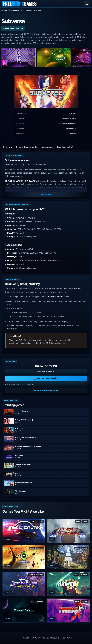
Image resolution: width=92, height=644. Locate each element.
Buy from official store (45, 390)
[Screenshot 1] (19, 58)
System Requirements (26, 147)
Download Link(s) (65, 147)
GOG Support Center (55, 343)
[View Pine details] (68, 557)
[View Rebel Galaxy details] (24, 531)
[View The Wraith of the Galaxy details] (68, 531)
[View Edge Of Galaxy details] (24, 610)
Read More (46, 194)
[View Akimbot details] (68, 584)
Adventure (14, 10)
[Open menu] (87, 4)
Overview (7, 147)
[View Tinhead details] (68, 610)
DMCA (69, 638)
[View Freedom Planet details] (24, 584)
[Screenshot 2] (54, 58)
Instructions (47, 147)
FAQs (21, 340)
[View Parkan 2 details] (24, 557)
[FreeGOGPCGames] (20, 4)
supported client (54, 297)
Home (5, 10)
